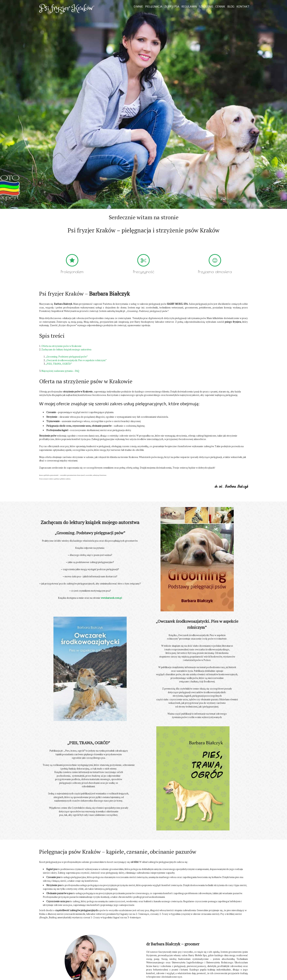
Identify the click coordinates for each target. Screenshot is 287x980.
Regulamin (189, 6)
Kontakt (243, 6)
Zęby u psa (172, 6)
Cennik (220, 6)
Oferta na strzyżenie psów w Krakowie (61, 346)
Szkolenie (206, 6)
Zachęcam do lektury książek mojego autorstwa (66, 349)
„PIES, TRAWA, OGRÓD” (59, 364)
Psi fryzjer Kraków (66, 9)
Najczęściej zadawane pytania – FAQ (60, 371)
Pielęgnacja (154, 6)
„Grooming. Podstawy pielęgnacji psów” (67, 357)
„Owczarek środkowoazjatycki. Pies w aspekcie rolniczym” (76, 360)
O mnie (138, 6)
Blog (231, 6)
